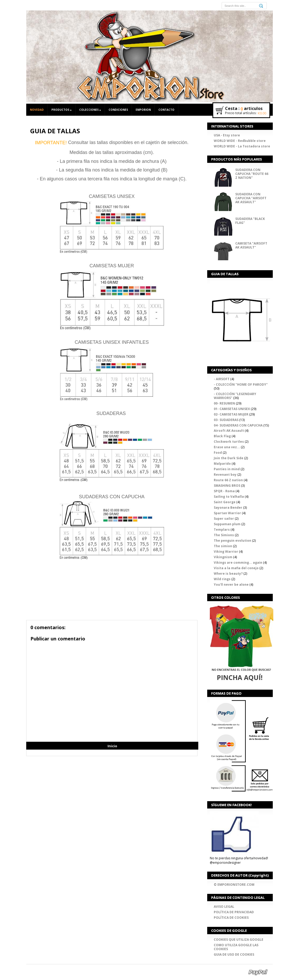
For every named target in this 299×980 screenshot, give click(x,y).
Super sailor (224, 519)
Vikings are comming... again (238, 562)
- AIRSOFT (222, 379)
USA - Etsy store (227, 135)
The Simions (224, 535)
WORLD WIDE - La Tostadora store (242, 146)
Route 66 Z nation (228, 480)
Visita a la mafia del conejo (236, 568)
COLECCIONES (90, 110)
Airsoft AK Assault (229, 431)
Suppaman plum (227, 524)
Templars (222, 529)
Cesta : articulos (244, 109)
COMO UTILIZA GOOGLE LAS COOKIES (236, 947)
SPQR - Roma (224, 491)
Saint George (225, 502)
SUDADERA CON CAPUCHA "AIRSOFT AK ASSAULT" (251, 198)
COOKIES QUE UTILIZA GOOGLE (239, 939)
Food (218, 453)
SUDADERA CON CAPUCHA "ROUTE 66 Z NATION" (252, 173)
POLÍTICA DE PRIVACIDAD (234, 912)
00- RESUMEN (224, 403)
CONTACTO (166, 110)
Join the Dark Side (229, 458)
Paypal (258, 972)
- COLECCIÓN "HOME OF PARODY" (241, 384)
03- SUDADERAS (226, 420)
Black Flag (222, 436)
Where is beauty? (228, 573)
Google (234, 972)
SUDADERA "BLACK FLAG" (250, 221)
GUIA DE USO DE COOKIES (234, 954)
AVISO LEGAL (224, 906)
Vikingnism (223, 557)
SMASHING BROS (227, 486)
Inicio (112, 746)
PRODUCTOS (62, 110)
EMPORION (143, 110)
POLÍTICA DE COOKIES (231, 917)
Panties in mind (227, 469)
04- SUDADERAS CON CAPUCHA (238, 425)
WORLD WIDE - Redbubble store (240, 141)
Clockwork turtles (229, 442)
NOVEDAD (37, 110)
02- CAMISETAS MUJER (231, 414)
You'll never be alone (231, 584)
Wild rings (222, 579)
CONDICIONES (118, 110)
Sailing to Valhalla (229, 497)
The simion (223, 546)
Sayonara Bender (228, 508)
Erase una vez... (227, 447)
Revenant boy (225, 475)
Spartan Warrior (227, 513)
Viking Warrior (226, 551)
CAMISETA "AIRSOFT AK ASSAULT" (251, 245)
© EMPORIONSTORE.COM (234, 884)
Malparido (222, 464)
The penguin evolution (233, 540)
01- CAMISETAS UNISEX (232, 409)
